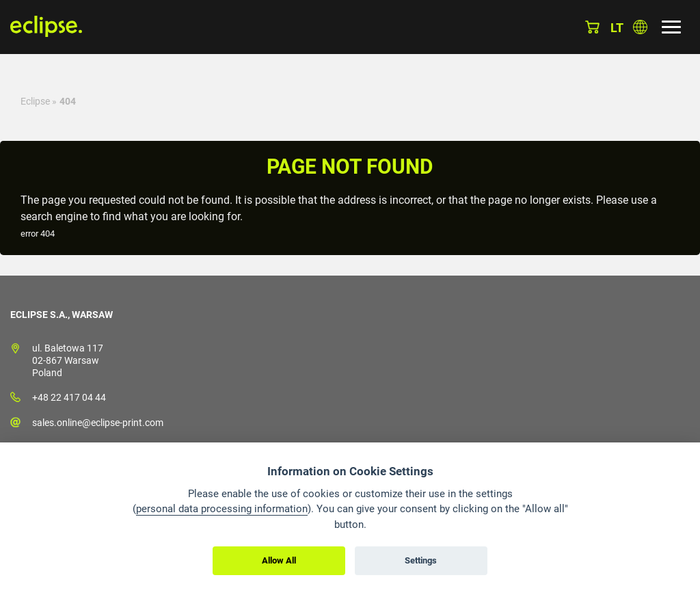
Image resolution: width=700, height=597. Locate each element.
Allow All (279, 560)
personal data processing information (222, 509)
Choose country (640, 27)
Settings (421, 560)
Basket (592, 27)
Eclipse (35, 101)
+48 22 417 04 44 (69, 397)
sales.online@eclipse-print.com (98, 423)
